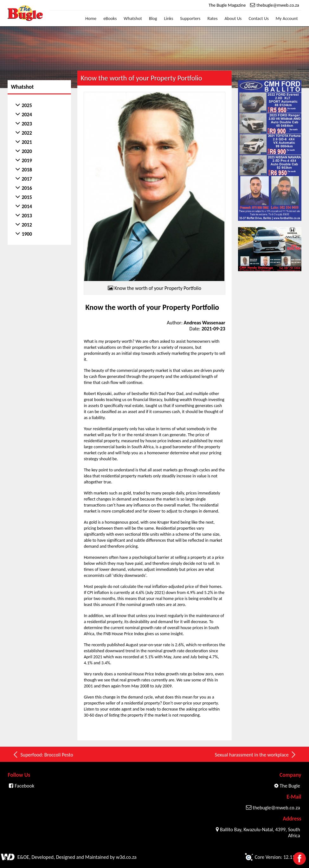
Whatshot (133, 18)
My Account (287, 18)
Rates (213, 18)
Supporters (190, 18)
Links (168, 18)
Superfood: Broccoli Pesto (43, 755)
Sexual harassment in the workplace (256, 755)
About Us (233, 18)
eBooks (110, 18)
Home (91, 18)
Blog (153, 18)
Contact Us (259, 18)
